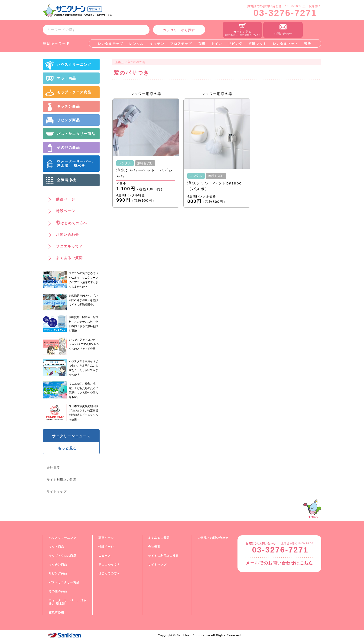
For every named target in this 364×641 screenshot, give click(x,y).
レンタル (136, 44)
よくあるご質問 (159, 538)
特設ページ (106, 547)
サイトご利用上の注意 (163, 556)
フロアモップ (181, 44)
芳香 (308, 44)
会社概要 (53, 468)
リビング (235, 44)
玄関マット (258, 44)
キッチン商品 (58, 565)
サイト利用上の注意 (62, 480)
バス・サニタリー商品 (64, 582)
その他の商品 (58, 591)
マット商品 (56, 547)
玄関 (202, 44)
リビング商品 (58, 573)
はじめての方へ (109, 573)
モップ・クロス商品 (63, 556)
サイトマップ (57, 491)
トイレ (217, 44)
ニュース (105, 556)
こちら (306, 563)
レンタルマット (286, 44)
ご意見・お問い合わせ (213, 538)
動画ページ (106, 538)
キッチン (157, 44)
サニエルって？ (109, 565)
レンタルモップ (110, 44)
